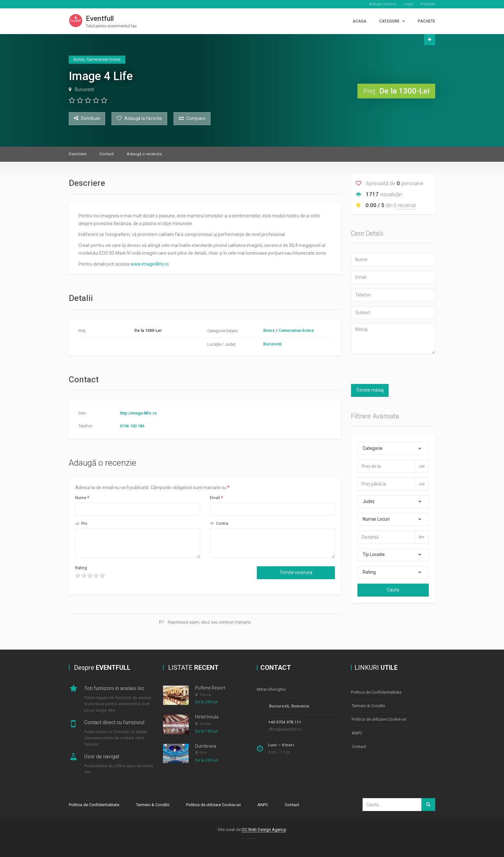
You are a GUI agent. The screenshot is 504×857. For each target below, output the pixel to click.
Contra (219, 523)
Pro (81, 523)
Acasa (360, 21)
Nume (82, 498)
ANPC (357, 732)
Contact (107, 154)
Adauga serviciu (383, 4)
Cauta (393, 590)
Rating (81, 568)
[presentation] (163, 577)
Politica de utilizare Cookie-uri (379, 719)
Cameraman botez (296, 330)
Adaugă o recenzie (144, 154)
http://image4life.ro (138, 413)
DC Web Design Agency (264, 829)
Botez (269, 330)
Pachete (428, 4)
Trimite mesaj (370, 390)
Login (409, 4)
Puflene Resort (210, 688)
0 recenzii (405, 205)
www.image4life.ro (150, 264)
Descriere (78, 154)
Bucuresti (85, 89)
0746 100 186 (132, 426)
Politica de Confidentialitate (376, 692)
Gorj (203, 753)
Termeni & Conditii (368, 705)
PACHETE (427, 21)
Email (216, 498)
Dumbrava (206, 746)
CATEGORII (389, 21)
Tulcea (205, 695)
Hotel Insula (207, 717)
